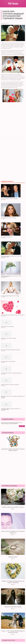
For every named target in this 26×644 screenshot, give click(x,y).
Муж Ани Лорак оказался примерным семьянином (11, 350)
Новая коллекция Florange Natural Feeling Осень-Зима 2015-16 (13, 315)
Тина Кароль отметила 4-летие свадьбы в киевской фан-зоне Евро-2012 (13, 397)
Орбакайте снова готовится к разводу (8, 338)
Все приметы (22, 426)
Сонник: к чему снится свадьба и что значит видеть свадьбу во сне (13, 532)
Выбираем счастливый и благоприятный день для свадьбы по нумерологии (13, 582)
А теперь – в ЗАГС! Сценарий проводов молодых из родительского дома (13, 632)
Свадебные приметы (13, 557)
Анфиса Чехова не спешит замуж (7, 327)
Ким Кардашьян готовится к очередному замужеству (11, 373)
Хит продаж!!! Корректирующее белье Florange (10, 296)
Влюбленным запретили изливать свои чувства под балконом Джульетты (11, 276)
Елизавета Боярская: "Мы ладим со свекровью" (10, 385)
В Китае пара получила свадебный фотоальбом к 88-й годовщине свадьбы (11, 256)
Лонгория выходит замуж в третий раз (9, 218)
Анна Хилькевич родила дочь (7, 237)
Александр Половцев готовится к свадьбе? (9, 199)
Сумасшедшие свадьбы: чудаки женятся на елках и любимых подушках (13, 450)
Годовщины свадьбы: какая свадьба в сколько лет (13, 507)
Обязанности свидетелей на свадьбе (13, 607)
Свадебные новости (7, 181)
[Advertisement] (13, 120)
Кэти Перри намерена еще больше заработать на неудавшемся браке (11, 409)
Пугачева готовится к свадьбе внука (8, 361)
